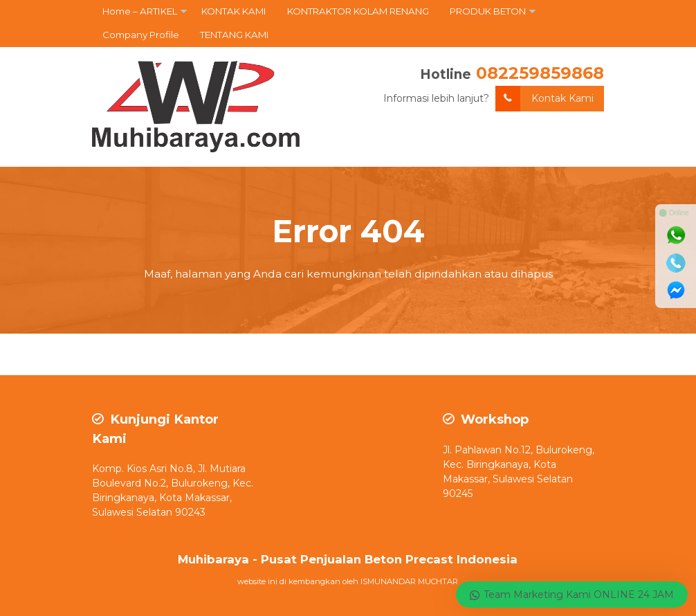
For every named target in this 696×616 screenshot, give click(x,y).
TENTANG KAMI (235, 35)
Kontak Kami (544, 99)
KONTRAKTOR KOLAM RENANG (358, 11)
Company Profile (141, 35)
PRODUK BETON (488, 11)
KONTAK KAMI (234, 11)
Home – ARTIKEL (140, 11)
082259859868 (540, 73)
